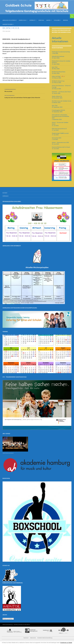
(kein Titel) (55, 67)
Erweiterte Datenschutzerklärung (45, 638)
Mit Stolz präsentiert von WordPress (22, 625)
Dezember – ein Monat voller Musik (61, 92)
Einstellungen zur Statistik (66, 643)
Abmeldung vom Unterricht (10, 20)
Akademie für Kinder (8, 24)
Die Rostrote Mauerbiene (59, 72)
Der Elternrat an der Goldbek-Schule (62, 101)
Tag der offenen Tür (57, 96)
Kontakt (5, 193)
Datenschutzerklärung (8, 625)
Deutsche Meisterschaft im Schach (61, 147)
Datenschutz (33, 638)
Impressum (5, 196)
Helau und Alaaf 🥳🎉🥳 (58, 76)
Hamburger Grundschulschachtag (61, 52)
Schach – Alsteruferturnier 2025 (60, 142)
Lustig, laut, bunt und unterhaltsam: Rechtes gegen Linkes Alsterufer (25, 96)
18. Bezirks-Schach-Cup (58, 81)
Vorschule (41, 20)
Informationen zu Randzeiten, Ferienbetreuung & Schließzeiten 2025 (61, 116)
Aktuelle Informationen (58, 56)
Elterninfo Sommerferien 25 (59, 129)
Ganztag (48, 20)
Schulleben (57, 20)
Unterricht (32, 20)
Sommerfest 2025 (57, 138)
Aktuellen (37, 267)
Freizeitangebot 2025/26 (58, 110)
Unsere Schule (22, 20)
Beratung (66, 20)
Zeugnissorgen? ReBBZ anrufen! (60, 133)
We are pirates (25, 90)
